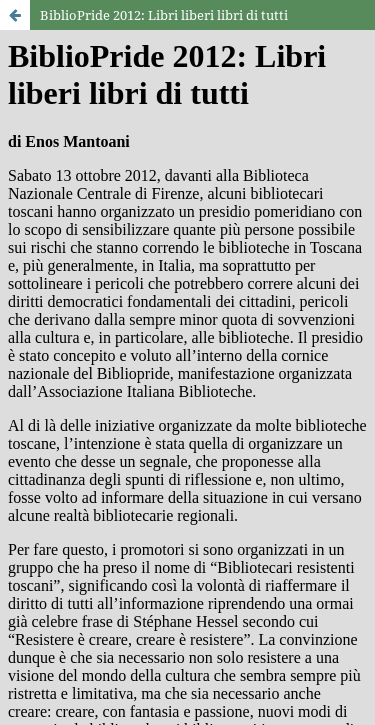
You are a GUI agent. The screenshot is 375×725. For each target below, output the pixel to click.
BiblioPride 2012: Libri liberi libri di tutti (164, 15)
